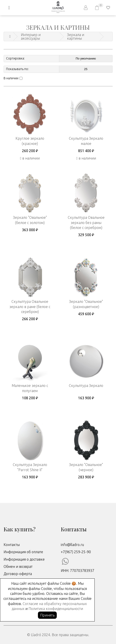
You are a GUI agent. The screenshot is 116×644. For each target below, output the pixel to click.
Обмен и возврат (18, 566)
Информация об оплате (23, 552)
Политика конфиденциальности (56, 609)
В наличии (11, 78)
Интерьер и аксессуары (31, 37)
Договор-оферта (18, 574)
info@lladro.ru (72, 545)
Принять (47, 615)
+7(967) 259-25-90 (76, 552)
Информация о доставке (24, 559)
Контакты (12, 545)
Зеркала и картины (76, 37)
